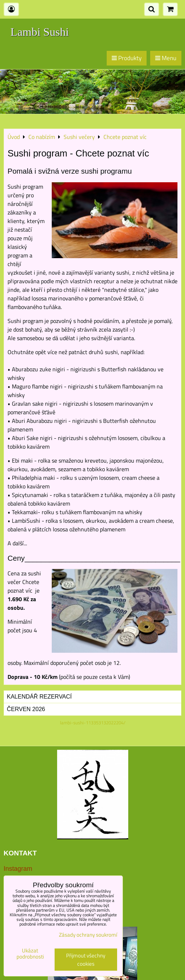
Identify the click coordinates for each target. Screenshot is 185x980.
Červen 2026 (26, 709)
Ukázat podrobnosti (30, 954)
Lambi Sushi (40, 32)
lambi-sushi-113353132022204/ (93, 723)
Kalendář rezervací (39, 697)
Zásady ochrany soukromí (88, 935)
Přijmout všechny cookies (86, 960)
